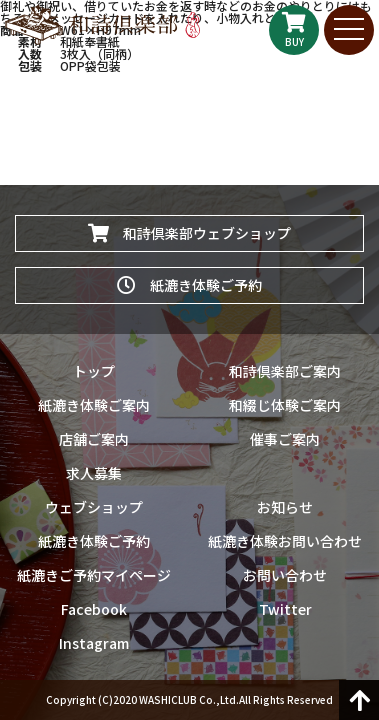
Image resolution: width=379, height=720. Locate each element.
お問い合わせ (285, 575)
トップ (94, 371)
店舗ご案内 (94, 439)
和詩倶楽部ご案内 (285, 371)
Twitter (285, 609)
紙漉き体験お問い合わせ (285, 541)
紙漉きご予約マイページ (94, 575)
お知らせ (285, 507)
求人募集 (94, 473)
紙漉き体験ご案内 (94, 405)
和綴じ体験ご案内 (285, 405)
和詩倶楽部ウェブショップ (189, 233)
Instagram (94, 643)
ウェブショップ (94, 507)
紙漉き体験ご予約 (189, 285)
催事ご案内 (285, 439)
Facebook (94, 609)
